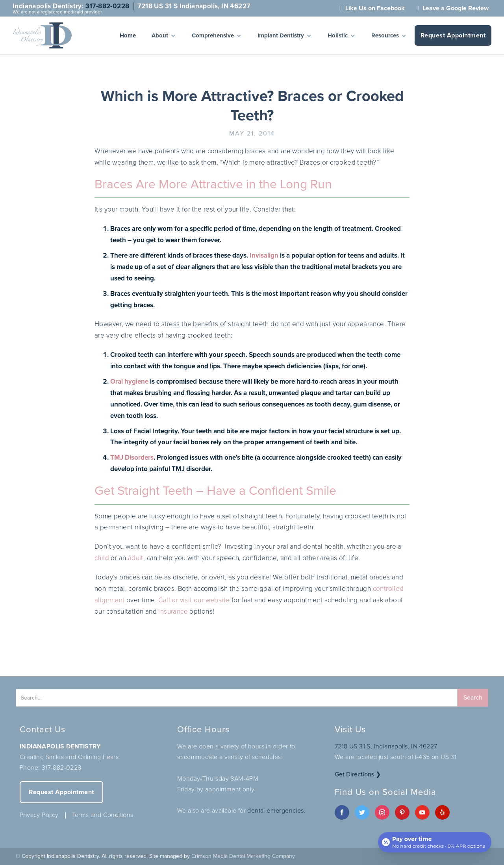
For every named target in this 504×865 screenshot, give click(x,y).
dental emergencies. (276, 810)
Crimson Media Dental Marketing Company (243, 856)
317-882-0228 (107, 6)
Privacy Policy (39, 815)
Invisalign (264, 255)
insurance (173, 612)
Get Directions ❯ (358, 774)
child (102, 558)
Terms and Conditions (103, 815)
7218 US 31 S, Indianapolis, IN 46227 (386, 746)
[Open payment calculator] (435, 842)
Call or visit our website (194, 600)
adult (136, 558)
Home (128, 35)
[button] (164, 35)
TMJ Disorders (132, 458)
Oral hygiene (129, 381)
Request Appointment (453, 35)
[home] (42, 35)
